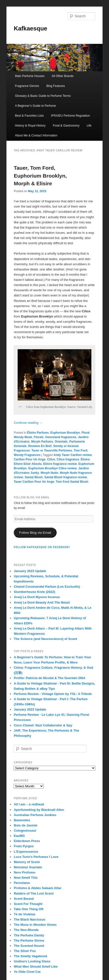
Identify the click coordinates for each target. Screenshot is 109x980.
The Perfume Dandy (29, 935)
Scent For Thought (28, 904)
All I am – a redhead (29, 804)
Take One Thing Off (28, 909)
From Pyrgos (24, 846)
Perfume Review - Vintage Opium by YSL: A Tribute (53, 694)
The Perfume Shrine (29, 940)
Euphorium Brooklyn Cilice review (53, 468)
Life (89, 126)
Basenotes (22, 820)
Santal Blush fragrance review (66, 477)
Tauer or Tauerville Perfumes (52, 450)
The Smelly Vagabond (30, 956)
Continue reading (28, 423)
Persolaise (22, 883)
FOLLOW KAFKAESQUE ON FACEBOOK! (42, 547)
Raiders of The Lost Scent (34, 893)
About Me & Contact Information (36, 135)
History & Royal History (30, 126)
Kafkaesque (30, 28)
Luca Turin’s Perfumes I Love (36, 857)
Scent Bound (24, 899)
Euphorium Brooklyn (65, 433)
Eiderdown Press (27, 841)
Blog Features (56, 86)
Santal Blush (34, 477)
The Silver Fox (25, 951)
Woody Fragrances (27, 455)
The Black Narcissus (29, 919)
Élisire (85, 459)
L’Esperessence (26, 852)
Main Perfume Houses (30, 76)
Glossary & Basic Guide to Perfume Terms (43, 96)
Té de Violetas (24, 914)
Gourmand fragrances (61, 437)
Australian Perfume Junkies (35, 815)
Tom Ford (80, 450)
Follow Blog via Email (35, 533)
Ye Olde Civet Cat (27, 972)
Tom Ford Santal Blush (72, 482)
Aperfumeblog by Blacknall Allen (39, 810)
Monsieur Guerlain (28, 867)
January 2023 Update (30, 571)
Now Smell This (26, 878)
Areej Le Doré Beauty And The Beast (42, 602)
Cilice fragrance (68, 459)
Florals (39, 437)
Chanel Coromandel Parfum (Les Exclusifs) (47, 587)
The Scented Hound (29, 946)
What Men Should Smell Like (36, 967)
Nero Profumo (24, 872)
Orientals (61, 442)
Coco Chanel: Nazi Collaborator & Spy (43, 725)
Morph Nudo (50, 473)
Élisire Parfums (38, 433)
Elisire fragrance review (60, 464)
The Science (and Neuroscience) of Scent (45, 639)
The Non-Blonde (26, 930)
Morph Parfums (42, 442)
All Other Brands (63, 76)
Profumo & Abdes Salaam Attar (37, 888)
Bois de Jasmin (25, 825)
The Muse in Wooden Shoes (35, 925)
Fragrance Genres (27, 86)
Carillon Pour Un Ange (30, 459)
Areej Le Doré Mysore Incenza (37, 597)
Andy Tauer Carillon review (73, 455)
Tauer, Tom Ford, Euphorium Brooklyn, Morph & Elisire (40, 176)
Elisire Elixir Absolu (28, 464)
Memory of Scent (27, 862)
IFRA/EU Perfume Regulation (70, 116)
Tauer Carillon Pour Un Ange (34, 482)
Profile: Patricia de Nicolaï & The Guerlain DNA (49, 678)
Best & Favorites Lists (29, 116)
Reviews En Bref (40, 446)
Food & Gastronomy (66, 126)
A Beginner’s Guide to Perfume (35, 106)
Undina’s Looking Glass (32, 961)
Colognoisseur (25, 831)
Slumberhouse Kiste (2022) (34, 592)
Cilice (51, 459)
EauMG (19, 836)
